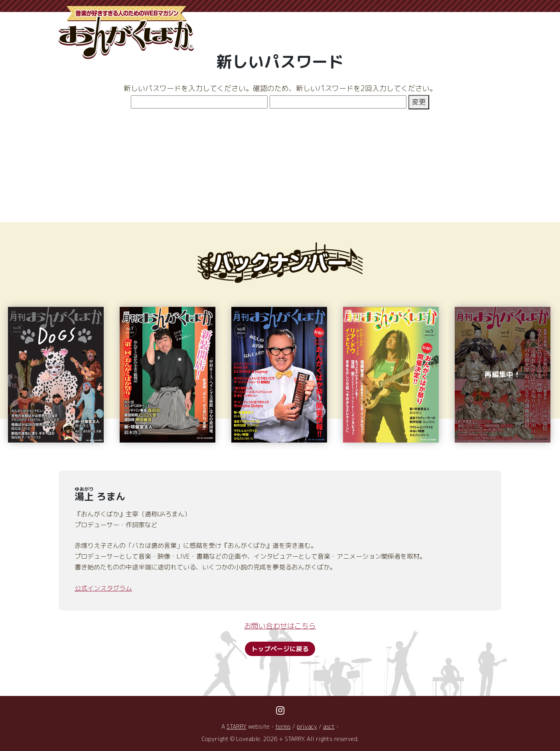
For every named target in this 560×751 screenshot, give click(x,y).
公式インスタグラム (103, 588)
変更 (419, 102)
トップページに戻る (280, 649)
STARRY (236, 727)
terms (283, 727)
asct (329, 727)
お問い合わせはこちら (280, 626)
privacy (307, 727)
